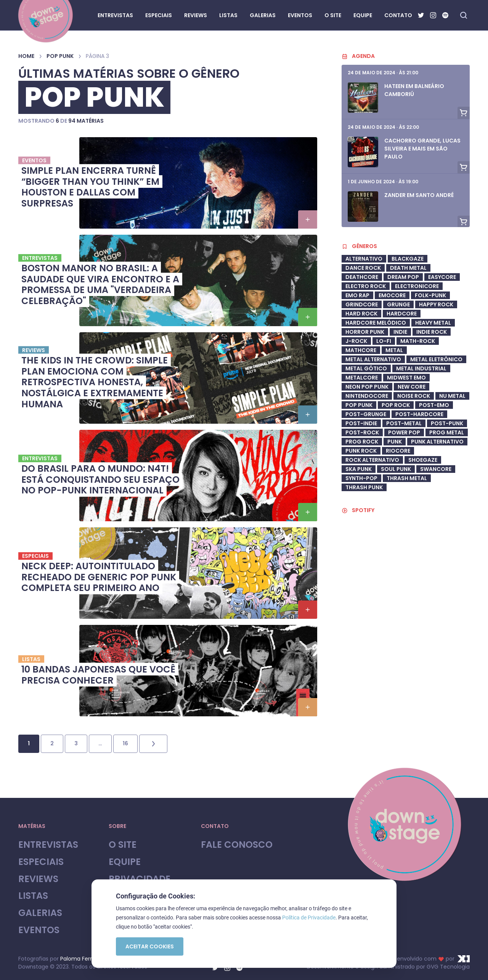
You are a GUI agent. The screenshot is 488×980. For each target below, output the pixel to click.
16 (125, 743)
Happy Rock (436, 304)
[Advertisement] (406, 723)
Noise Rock (414, 396)
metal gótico (366, 368)
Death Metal (408, 268)
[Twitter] (421, 15)
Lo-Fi (384, 341)
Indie (400, 332)
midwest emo (406, 378)
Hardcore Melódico (376, 323)
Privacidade (140, 879)
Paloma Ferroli (79, 959)
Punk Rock (361, 451)
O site (123, 845)
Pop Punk (60, 56)
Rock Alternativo (372, 460)
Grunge (398, 304)
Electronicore (417, 286)
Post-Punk (447, 423)
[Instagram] (433, 15)
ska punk (359, 469)
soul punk (396, 469)
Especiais (41, 862)
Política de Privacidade (309, 918)
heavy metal (433, 323)
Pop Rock (396, 405)
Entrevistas (48, 845)
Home (26, 56)
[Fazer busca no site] (464, 15)
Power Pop (404, 432)
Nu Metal (452, 396)
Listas (33, 896)
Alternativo (364, 259)
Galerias (40, 913)
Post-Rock (362, 432)
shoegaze (423, 460)
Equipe (125, 862)
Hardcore (402, 314)
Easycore (442, 277)
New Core (412, 387)
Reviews (38, 879)
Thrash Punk (364, 487)
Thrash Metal (407, 478)
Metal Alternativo (373, 359)
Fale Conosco (237, 845)
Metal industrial (421, 368)
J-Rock (356, 341)
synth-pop (361, 478)
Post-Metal (404, 423)
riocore (398, 451)
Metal (394, 350)
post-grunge (366, 414)
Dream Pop (403, 277)
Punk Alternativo (437, 442)
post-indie (361, 423)
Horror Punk (365, 332)
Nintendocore (367, 396)
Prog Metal (447, 432)
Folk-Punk (430, 295)
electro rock (366, 286)
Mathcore (361, 350)
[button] (308, 219)
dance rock (363, 268)
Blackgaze (408, 259)
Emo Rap (357, 295)
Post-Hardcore (419, 414)
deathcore (362, 277)
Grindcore (362, 304)
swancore (436, 469)
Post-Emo (434, 405)
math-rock (418, 341)
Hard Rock (361, 314)
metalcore (362, 378)
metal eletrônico (436, 359)
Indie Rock (432, 332)
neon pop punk (367, 387)
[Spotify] (445, 15)
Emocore (392, 295)
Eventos (39, 930)
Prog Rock (362, 442)
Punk (395, 442)
